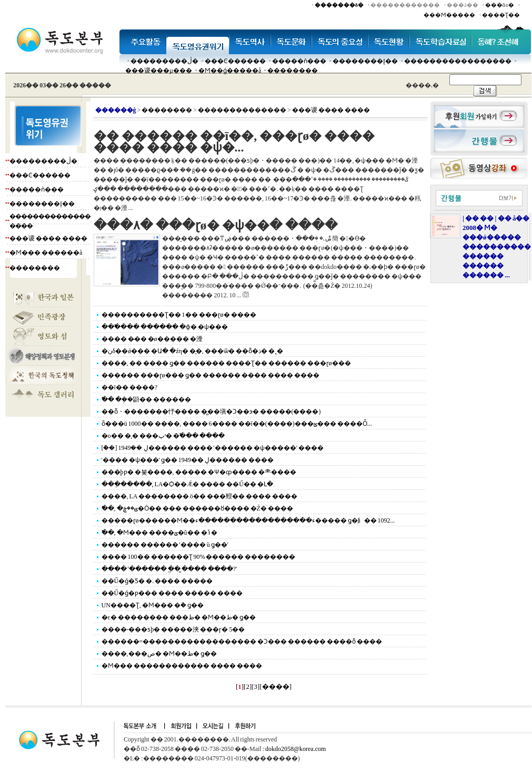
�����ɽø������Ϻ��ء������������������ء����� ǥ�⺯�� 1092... (248, 520)
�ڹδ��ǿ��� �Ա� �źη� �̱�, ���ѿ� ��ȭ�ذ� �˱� (192, 351)
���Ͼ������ (235, 61)
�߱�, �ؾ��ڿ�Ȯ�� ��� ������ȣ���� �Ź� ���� (197, 508)
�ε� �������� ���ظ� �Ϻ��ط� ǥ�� (179, 617)
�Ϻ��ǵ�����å (230, 71)
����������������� (458, 61)
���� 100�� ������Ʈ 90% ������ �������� (199, 557)
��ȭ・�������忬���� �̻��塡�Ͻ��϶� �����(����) (211, 412)
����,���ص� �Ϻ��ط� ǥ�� (159, 654)
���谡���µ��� (159, 71)
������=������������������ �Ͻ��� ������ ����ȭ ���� (242, 641)
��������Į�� (365, 61)
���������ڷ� (164, 61)
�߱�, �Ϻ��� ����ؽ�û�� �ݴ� (159, 533)
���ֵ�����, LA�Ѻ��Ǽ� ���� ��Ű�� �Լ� (187, 484)
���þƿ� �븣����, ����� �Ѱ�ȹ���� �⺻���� (199, 472)
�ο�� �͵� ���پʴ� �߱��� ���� (163, 436)
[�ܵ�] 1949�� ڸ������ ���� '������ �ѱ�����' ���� (213, 448)
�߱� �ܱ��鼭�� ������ (146, 399)
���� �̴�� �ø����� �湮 (152, 339)
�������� (293, 71)
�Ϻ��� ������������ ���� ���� (182, 666)
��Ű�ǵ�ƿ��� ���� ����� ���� (172, 593)
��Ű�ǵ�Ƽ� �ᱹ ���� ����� (157, 581)
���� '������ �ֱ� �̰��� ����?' (169, 569)
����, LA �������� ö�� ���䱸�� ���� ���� (199, 496)
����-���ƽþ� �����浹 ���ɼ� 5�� (173, 629)
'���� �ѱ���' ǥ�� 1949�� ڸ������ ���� (188, 460)
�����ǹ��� (299, 61)
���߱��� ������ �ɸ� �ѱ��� (165, 327)
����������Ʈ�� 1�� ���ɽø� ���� (179, 315)
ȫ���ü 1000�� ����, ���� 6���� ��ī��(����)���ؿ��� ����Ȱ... (237, 424)
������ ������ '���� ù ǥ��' (165, 545)
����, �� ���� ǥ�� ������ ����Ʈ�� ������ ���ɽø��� (226, 363)
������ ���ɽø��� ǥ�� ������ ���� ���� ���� (210, 375)
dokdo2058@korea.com (295, 749)
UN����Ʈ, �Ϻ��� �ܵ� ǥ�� (153, 605)
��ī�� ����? (130, 387)
